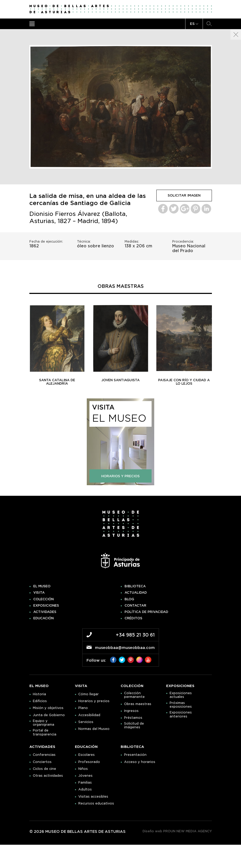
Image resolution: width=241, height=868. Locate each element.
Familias (85, 783)
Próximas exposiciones (181, 705)
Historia (39, 694)
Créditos (133, 618)
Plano (83, 708)
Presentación (135, 755)
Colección (44, 599)
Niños (83, 769)
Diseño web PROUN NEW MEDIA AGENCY (177, 831)
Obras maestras (138, 704)
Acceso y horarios (140, 762)
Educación (44, 618)
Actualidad (136, 593)
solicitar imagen (184, 195)
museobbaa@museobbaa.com (125, 648)
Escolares (87, 755)
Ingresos (131, 711)
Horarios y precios (94, 701)
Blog (129, 599)
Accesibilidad (89, 715)
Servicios (86, 722)
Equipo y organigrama (44, 723)
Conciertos (42, 762)
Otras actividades (48, 776)
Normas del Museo (94, 729)
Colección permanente (134, 695)
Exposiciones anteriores (181, 714)
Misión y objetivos (48, 708)
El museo (42, 586)
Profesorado (89, 762)
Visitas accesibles (93, 797)
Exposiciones (46, 606)
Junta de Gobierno (49, 715)
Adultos (85, 789)
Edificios (40, 701)
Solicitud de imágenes (134, 725)
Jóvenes (85, 776)
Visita (39, 593)
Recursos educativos (96, 803)
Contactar (135, 606)
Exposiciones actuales (181, 695)
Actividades (45, 612)
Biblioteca (135, 586)
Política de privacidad (146, 612)
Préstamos (133, 718)
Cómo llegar (88, 694)
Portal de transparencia (45, 732)
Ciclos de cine (44, 769)
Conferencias (44, 755)
